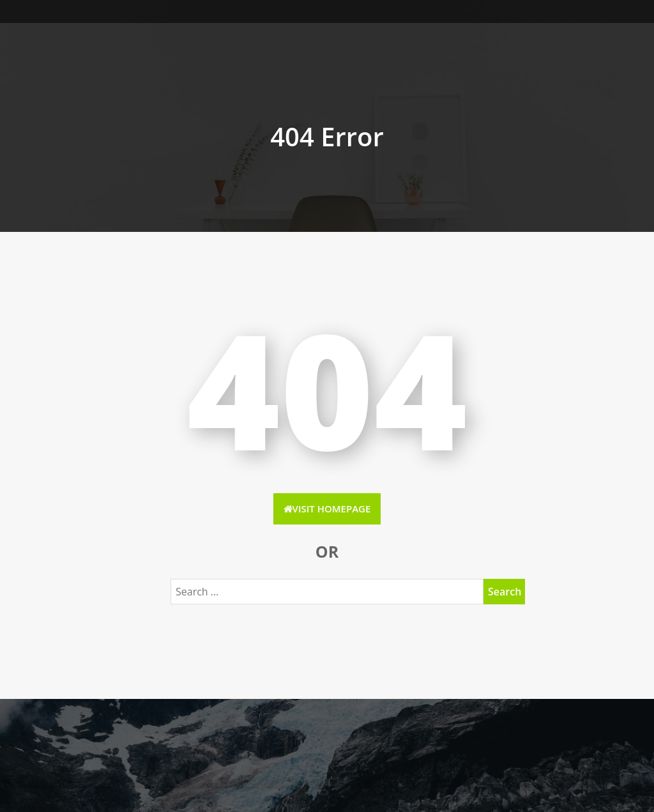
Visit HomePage (327, 509)
